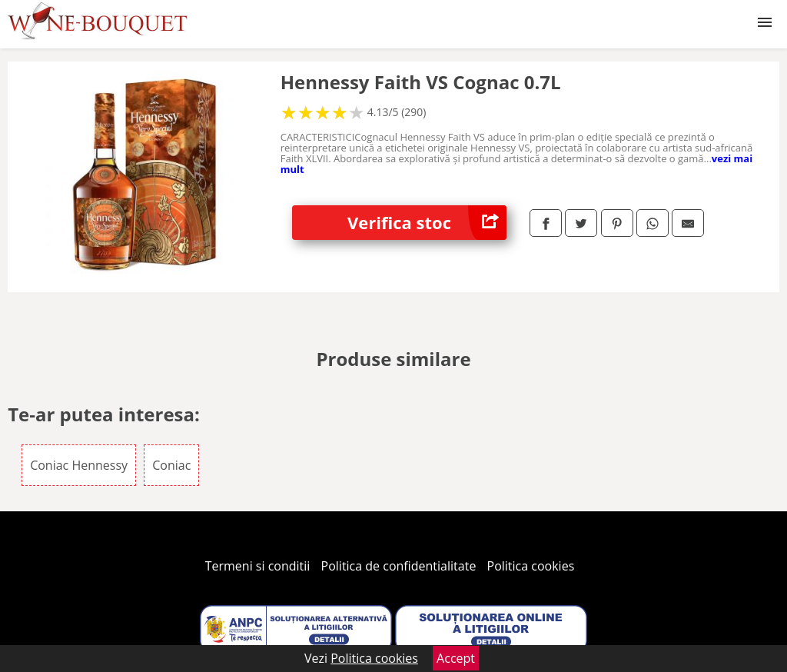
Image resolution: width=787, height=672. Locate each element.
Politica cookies (531, 566)
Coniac (171, 465)
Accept (456, 658)
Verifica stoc (427, 223)
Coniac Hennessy (79, 465)
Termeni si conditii (258, 566)
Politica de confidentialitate (399, 566)
